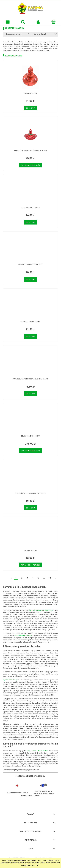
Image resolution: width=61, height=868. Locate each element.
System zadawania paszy (17, 792)
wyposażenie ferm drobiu (38, 751)
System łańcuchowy (10, 680)
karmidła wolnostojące (24, 636)
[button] (8, 22)
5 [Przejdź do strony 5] (38, 578)
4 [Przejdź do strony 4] (33, 578)
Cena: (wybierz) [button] (40, 34)
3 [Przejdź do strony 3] (27, 578)
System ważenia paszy (31, 796)
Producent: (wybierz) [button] (14, 34)
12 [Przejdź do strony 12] (50, 578)
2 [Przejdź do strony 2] (22, 578)
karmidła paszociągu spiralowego (41, 610)
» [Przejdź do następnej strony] (55, 578)
